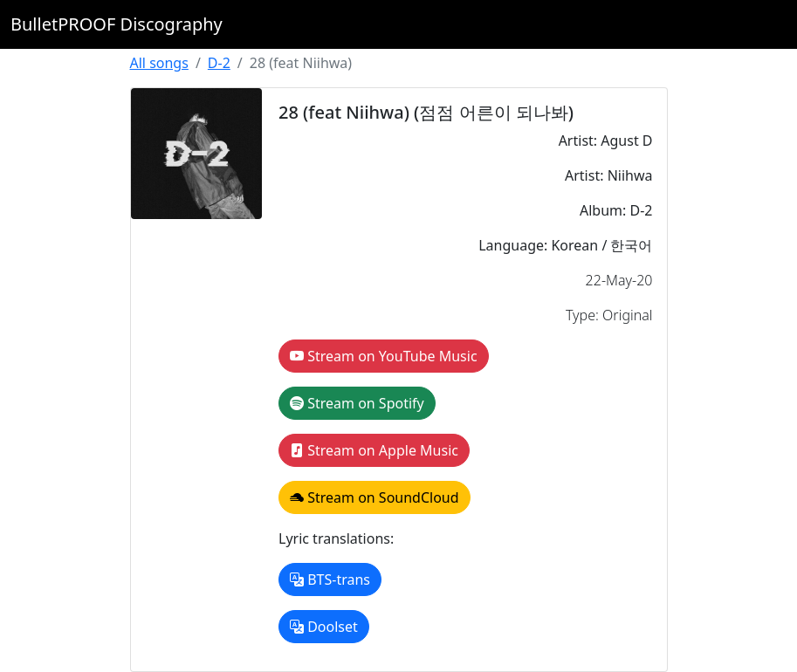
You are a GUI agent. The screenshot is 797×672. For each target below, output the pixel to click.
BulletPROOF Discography (117, 24)
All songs (159, 63)
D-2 (219, 63)
